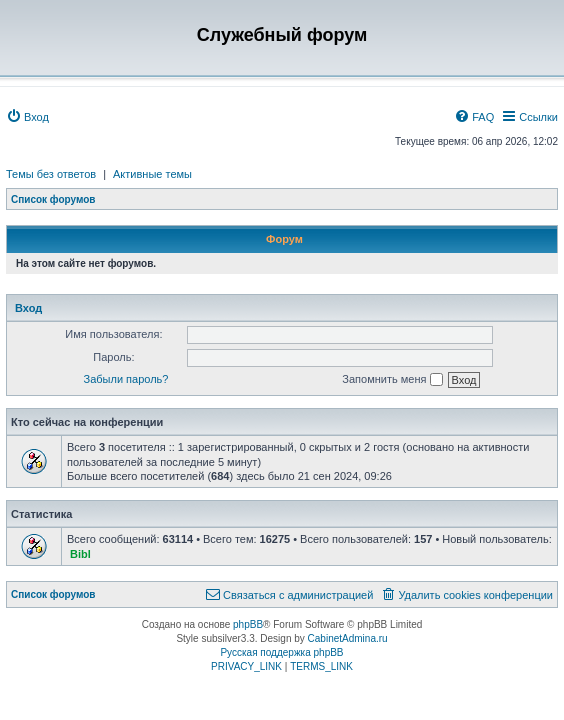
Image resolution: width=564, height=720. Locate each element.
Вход (28, 308)
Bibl (80, 554)
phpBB (248, 624)
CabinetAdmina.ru (348, 638)
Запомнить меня (392, 380)
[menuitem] (27, 117)
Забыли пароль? (126, 379)
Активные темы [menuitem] (152, 174)
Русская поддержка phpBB (281, 652)
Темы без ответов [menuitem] (51, 174)
